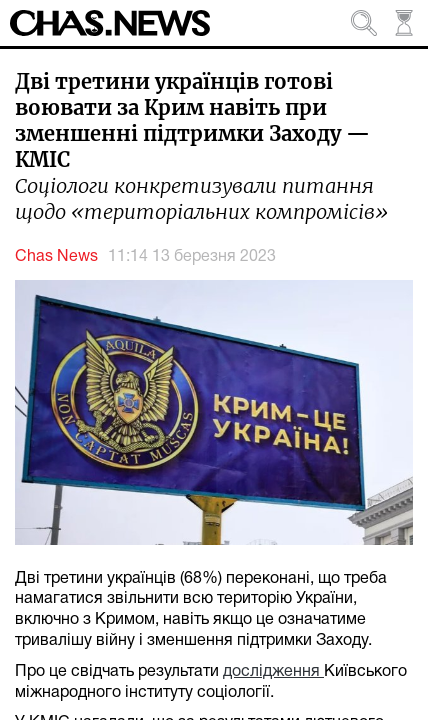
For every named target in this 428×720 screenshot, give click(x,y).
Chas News (56, 257)
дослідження (273, 672)
